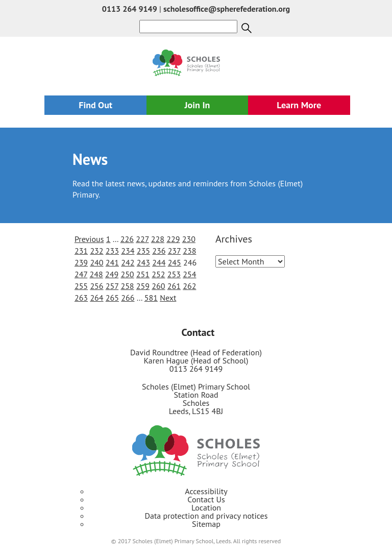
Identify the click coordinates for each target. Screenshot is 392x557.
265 (112, 298)
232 (96, 251)
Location (206, 507)
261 (174, 286)
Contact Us (206, 499)
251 (143, 274)
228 (158, 239)
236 (159, 251)
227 (142, 239)
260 (158, 286)
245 (175, 262)
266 (128, 298)
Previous (89, 239)
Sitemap (206, 524)
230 (189, 239)
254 (189, 274)
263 (81, 298)
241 (112, 262)
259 (143, 286)
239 (81, 262)
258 (127, 286)
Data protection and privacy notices (206, 516)
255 (81, 286)
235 (143, 251)
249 (112, 274)
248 (96, 274)
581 (151, 298)
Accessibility (206, 491)
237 (174, 251)
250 (127, 274)
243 (143, 262)
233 (112, 251)
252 (158, 274)
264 (96, 298)
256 (96, 286)
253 (174, 274)
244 (159, 262)
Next (168, 298)
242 (128, 262)
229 (173, 239)
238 (189, 251)
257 (112, 286)
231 (81, 251)
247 (81, 274)
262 (189, 286)
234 (128, 251)
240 (96, 262)
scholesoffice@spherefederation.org (227, 9)
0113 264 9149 (130, 9)
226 (127, 239)
